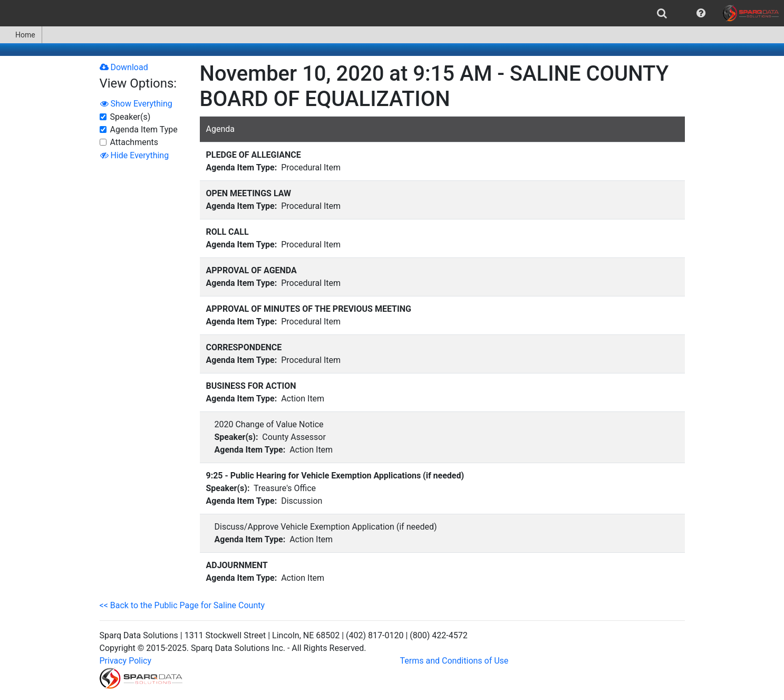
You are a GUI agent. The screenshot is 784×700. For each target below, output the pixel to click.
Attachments (134, 142)
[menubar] (392, 13)
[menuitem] (662, 13)
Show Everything (136, 104)
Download (124, 67)
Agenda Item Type (144, 130)
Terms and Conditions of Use (454, 661)
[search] (662, 13)
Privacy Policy (126, 661)
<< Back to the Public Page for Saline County (182, 605)
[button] (701, 13)
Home (21, 35)
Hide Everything (135, 155)
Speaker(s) (130, 117)
